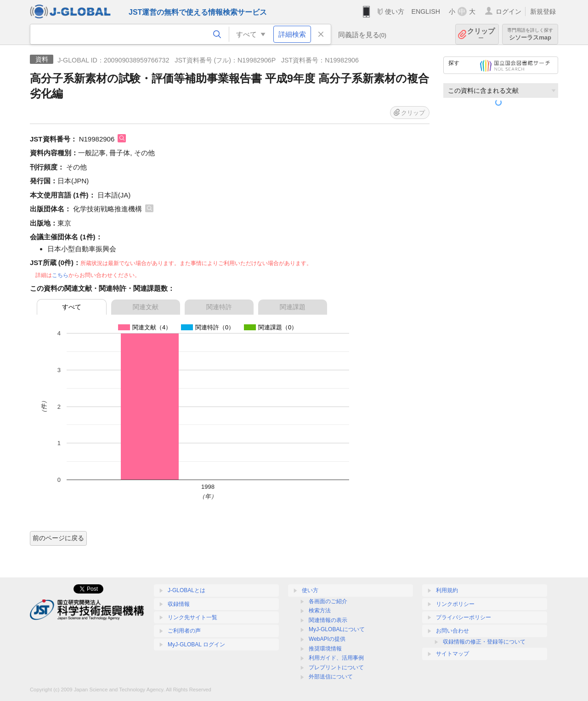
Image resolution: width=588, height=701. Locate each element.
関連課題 (293, 307)
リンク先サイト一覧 (192, 617)
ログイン (509, 11)
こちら (60, 275)
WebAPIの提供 (327, 639)
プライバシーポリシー (464, 617)
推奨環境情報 (325, 649)
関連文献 (146, 307)
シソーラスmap (530, 34)
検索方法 (320, 611)
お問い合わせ (452, 631)
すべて (72, 307)
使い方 (395, 11)
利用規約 (447, 590)
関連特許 (219, 307)
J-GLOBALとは (187, 590)
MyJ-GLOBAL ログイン (196, 644)
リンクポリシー (455, 604)
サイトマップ (452, 654)
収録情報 (179, 604)
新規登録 (543, 11)
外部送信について (331, 677)
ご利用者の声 (184, 631)
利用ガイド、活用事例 (336, 658)
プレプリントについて (336, 667)
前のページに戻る (58, 538)
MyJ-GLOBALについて (337, 629)
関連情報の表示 (328, 620)
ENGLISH (426, 11)
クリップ (481, 34)
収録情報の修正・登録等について (484, 642)
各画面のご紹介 (328, 601)
